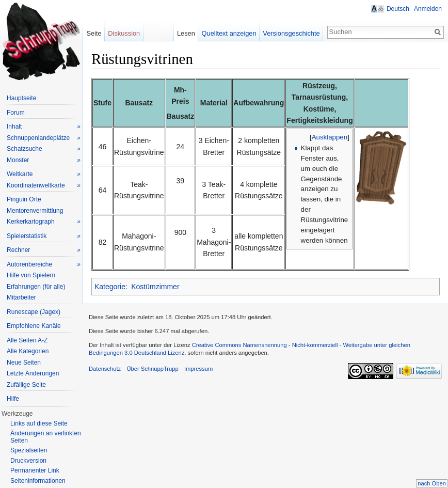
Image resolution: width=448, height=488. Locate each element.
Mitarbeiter (21, 297)
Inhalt (44, 127)
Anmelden (428, 9)
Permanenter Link (35, 470)
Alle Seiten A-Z (27, 340)
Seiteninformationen (38, 481)
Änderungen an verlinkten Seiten (46, 437)
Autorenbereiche (44, 265)
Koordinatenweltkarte (44, 186)
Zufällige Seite (26, 385)
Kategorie (110, 287)
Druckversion (28, 461)
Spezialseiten (29, 450)
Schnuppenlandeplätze (44, 138)
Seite (94, 33)
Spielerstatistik (44, 236)
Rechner (44, 250)
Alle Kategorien (28, 351)
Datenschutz (105, 369)
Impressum (198, 369)
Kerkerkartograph (44, 222)
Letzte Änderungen (33, 373)
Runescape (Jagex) (34, 312)
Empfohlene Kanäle (34, 326)
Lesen (186, 33)
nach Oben (432, 483)
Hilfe (13, 399)
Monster (44, 160)
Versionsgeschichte (291, 33)
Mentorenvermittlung (35, 211)
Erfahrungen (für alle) (36, 287)
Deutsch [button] (398, 9)
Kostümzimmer (155, 287)
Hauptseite (21, 98)
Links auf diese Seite (39, 423)
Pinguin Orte (24, 199)
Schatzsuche (44, 149)
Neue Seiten (24, 363)
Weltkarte (44, 174)
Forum (16, 113)
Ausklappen (330, 137)
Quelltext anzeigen (229, 33)
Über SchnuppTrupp (152, 369)
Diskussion (124, 33)
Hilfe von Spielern (31, 275)
